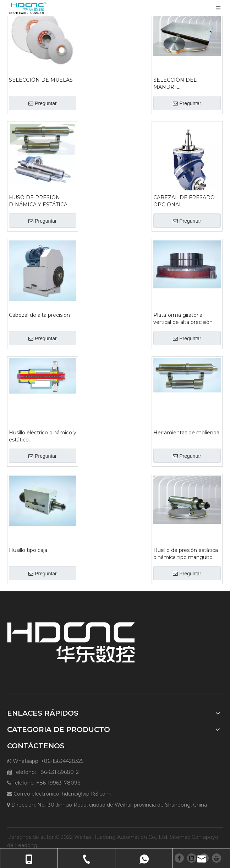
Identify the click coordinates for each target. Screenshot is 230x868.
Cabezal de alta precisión (39, 315)
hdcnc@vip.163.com (86, 794)
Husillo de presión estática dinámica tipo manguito (186, 554)
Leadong (26, 845)
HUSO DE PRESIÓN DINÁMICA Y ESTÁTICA (38, 201)
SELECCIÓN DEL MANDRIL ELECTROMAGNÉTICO (182, 84)
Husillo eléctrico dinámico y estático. (43, 436)
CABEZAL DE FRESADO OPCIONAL (184, 201)
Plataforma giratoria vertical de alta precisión (183, 319)
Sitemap (180, 837)
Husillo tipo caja (28, 550)
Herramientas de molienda (186, 433)
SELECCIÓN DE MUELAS (41, 80)
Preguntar (42, 103)
